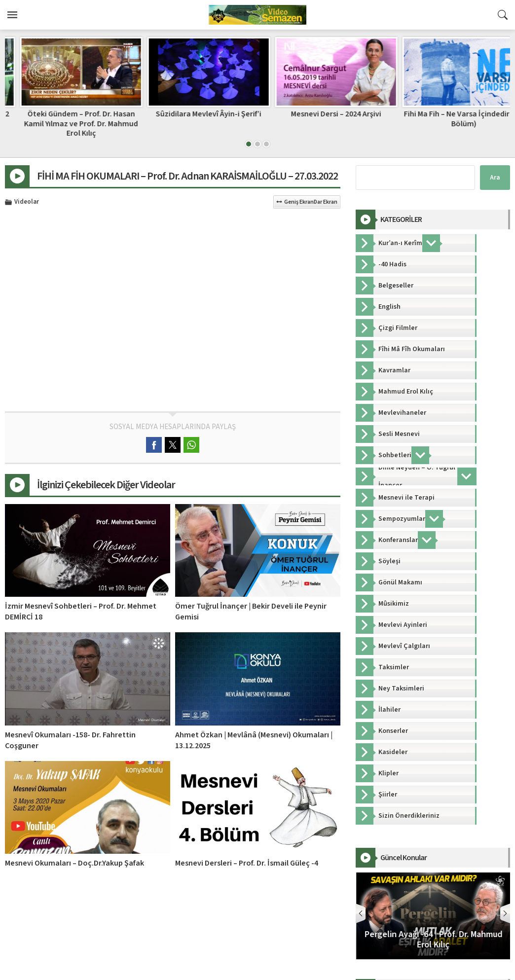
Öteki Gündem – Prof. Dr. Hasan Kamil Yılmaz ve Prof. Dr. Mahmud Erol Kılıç (194, 123)
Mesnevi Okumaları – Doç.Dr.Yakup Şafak (74, 863)
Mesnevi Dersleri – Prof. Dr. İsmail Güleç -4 (247, 863)
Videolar (27, 202)
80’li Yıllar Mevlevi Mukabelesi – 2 (66, 114)
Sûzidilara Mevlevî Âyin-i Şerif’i (321, 114)
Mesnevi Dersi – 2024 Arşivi (449, 114)
